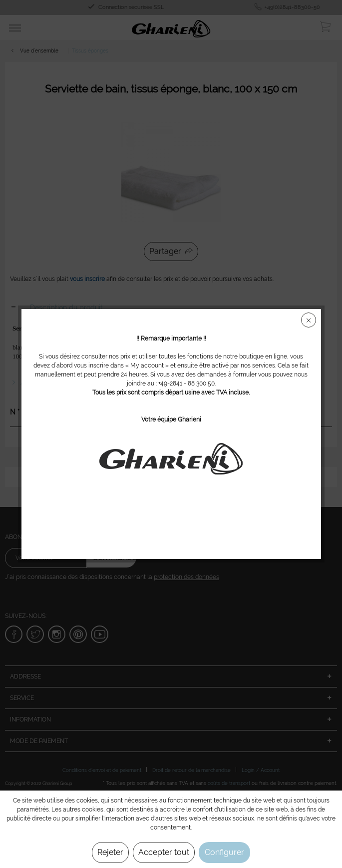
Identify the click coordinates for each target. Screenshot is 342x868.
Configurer (224, 852)
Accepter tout (164, 852)
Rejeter (110, 852)
